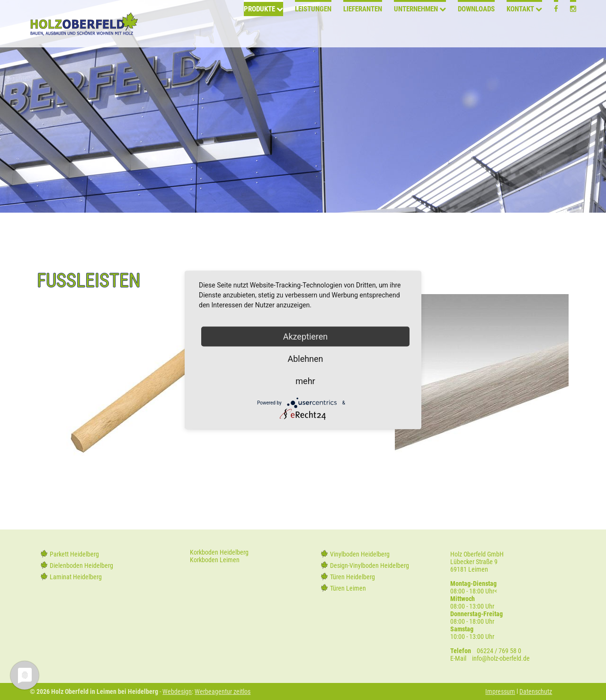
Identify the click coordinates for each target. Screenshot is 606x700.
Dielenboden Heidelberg (81, 565)
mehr (305, 381)
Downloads (476, 25)
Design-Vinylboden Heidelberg (370, 565)
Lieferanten (363, 25)
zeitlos (241, 691)
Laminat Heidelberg (76, 577)
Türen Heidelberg (352, 577)
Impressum (500, 691)
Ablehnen (305, 359)
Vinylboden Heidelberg (360, 554)
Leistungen (313, 25)
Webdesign (177, 691)
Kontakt (520, 25)
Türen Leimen (348, 588)
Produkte (259, 25)
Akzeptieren (306, 337)
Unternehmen (416, 25)
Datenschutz (536, 691)
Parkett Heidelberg (74, 554)
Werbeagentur (213, 691)
